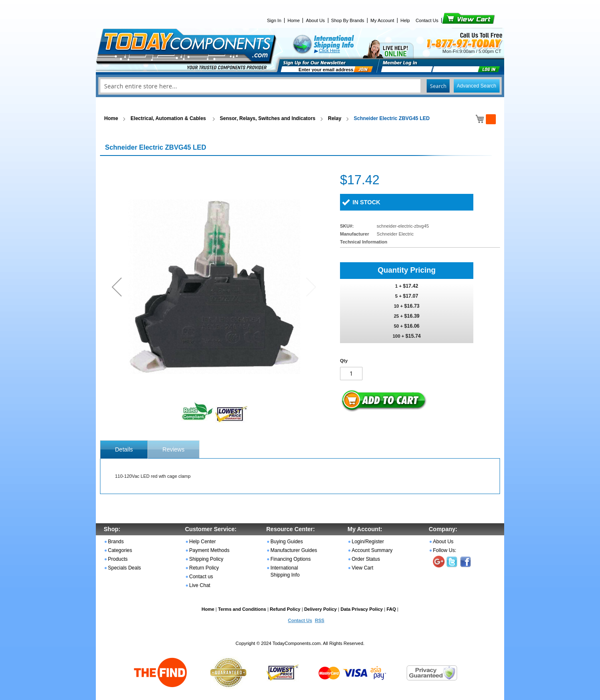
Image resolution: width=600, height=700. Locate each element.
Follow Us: (445, 550)
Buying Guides (287, 542)
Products (118, 559)
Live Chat (200, 585)
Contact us (201, 577)
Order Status (366, 559)
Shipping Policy (206, 559)
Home (294, 20)
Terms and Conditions (242, 609)
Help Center (202, 542)
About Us (315, 20)
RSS (320, 620)
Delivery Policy (320, 609)
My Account (382, 20)
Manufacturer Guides (294, 550)
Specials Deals (124, 568)
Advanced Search (476, 86)
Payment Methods (209, 550)
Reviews (174, 449)
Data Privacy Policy (362, 609)
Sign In (274, 20)
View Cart (454, 20)
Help (405, 20)
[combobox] (300, 86)
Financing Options (291, 559)
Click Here (329, 50)
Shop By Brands (348, 20)
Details (124, 449)
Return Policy (204, 568)
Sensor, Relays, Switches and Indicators (268, 118)
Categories (120, 550)
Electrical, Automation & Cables (169, 118)
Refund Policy (285, 609)
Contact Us (427, 20)
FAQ (391, 609)
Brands (116, 542)
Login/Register (368, 542)
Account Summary (372, 550)
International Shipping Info (285, 571)
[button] (117, 287)
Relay (335, 118)
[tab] (124, 449)
